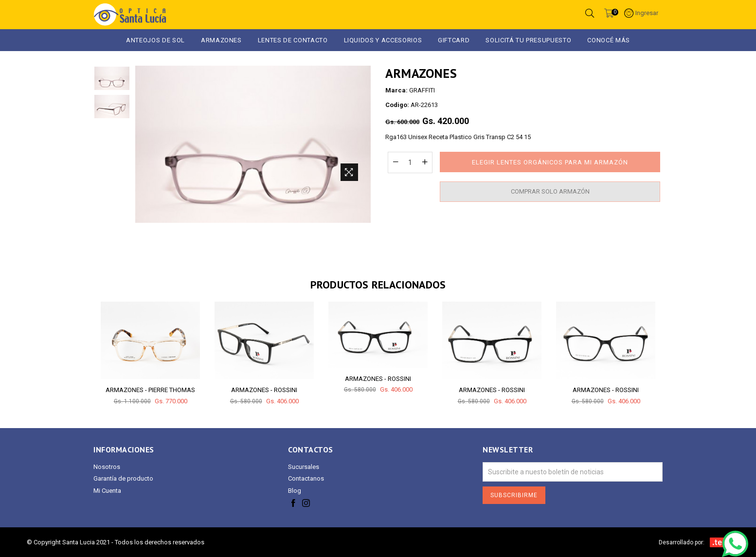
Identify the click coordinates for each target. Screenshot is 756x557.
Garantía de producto (123, 478)
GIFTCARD (454, 40)
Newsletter (508, 450)
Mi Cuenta (107, 491)
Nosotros (107, 467)
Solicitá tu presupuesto (528, 40)
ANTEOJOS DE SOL (155, 40)
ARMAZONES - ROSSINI (264, 390)
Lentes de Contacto (293, 40)
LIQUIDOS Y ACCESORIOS (383, 40)
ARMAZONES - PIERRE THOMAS (150, 390)
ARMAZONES (221, 40)
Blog (295, 491)
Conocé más (609, 40)
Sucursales (304, 467)
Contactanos (306, 478)
